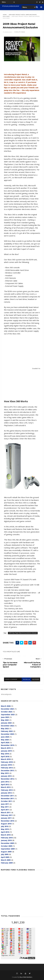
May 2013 (5, 773)
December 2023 (7, 709)
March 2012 (6, 787)
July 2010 (5, 826)
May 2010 (5, 829)
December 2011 (7, 796)
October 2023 (7, 712)
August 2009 (6, 852)
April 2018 (5, 756)
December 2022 (7, 726)
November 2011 (7, 798)
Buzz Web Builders (26, 977)
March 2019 (6, 748)
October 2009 (7, 846)
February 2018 (7, 762)
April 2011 (5, 810)
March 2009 (6, 860)
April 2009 (5, 857)
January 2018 (6, 765)
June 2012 (5, 782)
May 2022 (5, 729)
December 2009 (7, 843)
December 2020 (7, 734)
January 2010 (6, 840)
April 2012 (5, 784)
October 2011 (7, 801)
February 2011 (7, 815)
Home (5, 15)
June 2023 (5, 717)
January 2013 (6, 776)
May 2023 (5, 720)
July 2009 (5, 854)
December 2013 (7, 770)
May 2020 (5, 740)
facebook (26, 679)
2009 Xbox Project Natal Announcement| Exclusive (23, 633)
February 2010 (7, 838)
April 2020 (5, 742)
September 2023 (8, 715)
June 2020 (5, 737)
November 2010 (7, 821)
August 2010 (6, 824)
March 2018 (6, 759)
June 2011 (5, 804)
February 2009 (7, 863)
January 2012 (6, 793)
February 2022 (7, 731)
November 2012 (7, 779)
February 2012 (7, 790)
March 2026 (6, 706)
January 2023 (6, 723)
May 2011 (5, 807)
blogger (36, 679)
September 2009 (8, 849)
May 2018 (5, 754)
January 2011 (6, 818)
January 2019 (6, 751)
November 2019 (7, 745)
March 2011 (6, 812)
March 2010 (6, 835)
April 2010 (5, 832)
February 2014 (7, 768)
